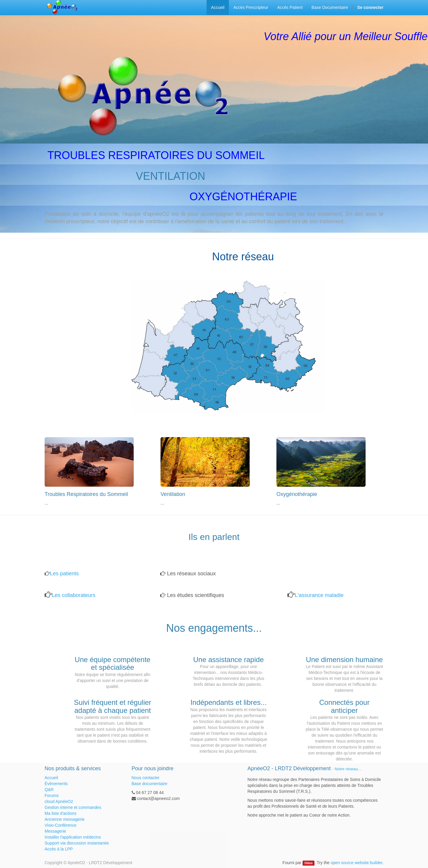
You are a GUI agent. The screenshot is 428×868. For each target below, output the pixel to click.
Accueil (51, 778)
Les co (60, 595)
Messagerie (55, 831)
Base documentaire (150, 784)
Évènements (56, 784)
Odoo (308, 863)
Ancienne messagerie (65, 819)
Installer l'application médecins (73, 837)
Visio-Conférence (60, 825)
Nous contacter (146, 778)
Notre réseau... (348, 769)
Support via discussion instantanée (77, 843)
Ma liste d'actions (60, 813)
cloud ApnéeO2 (59, 801)
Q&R (49, 790)
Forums (52, 795)
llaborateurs (81, 595)
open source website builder (357, 863)
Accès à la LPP (59, 849)
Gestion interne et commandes (73, 807)
